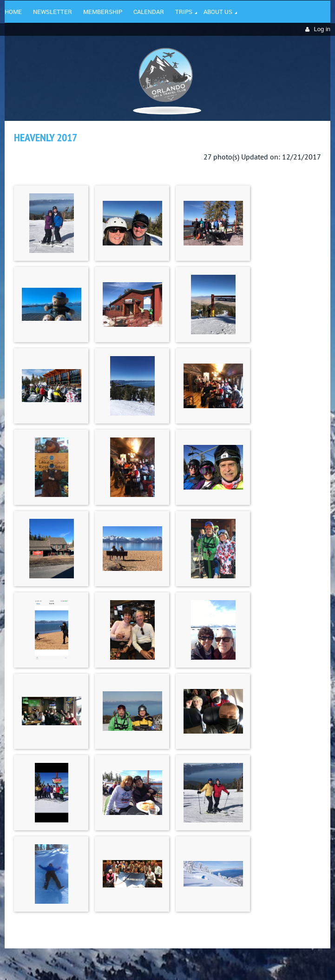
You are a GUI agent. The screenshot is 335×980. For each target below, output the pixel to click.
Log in (322, 29)
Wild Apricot (250, 962)
